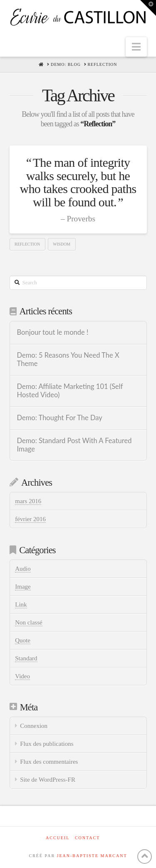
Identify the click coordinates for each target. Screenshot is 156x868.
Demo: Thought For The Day (60, 418)
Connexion (34, 726)
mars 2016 (28, 501)
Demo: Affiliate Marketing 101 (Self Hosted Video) (70, 391)
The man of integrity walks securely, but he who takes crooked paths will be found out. (78, 182)
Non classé (28, 622)
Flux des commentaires (49, 762)
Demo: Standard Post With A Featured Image (74, 445)
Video (22, 676)
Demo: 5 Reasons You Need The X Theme (68, 360)
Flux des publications (47, 744)
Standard (26, 658)
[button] (136, 47)
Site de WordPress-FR (48, 780)
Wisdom (62, 244)
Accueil (58, 838)
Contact (87, 838)
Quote (23, 640)
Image (23, 587)
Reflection (27, 244)
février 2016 (30, 519)
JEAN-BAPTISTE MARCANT (92, 856)
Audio (23, 569)
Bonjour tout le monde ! (53, 332)
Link (21, 605)
